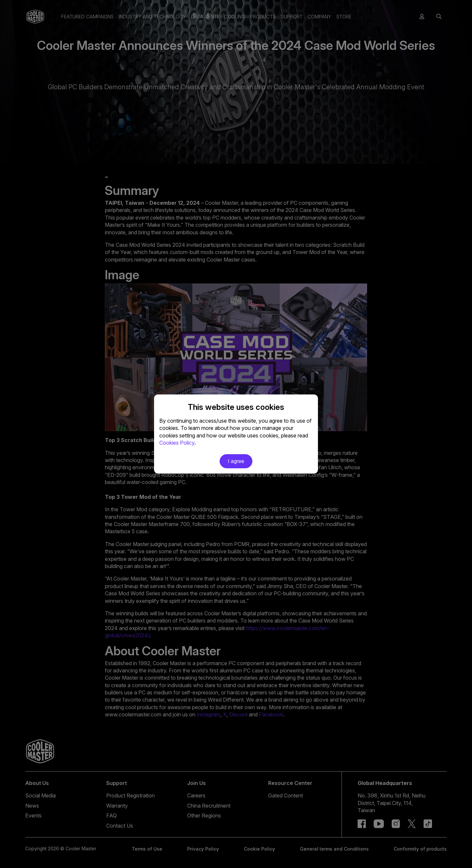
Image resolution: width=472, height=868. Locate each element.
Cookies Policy (177, 443)
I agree (236, 461)
